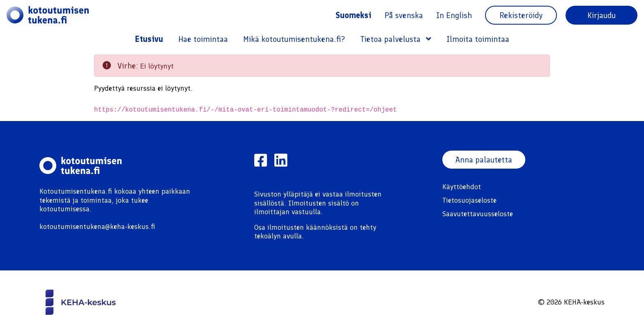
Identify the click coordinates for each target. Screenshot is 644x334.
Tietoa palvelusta (396, 39)
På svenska (404, 15)
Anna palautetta (484, 160)
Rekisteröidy (521, 15)
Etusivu (149, 39)
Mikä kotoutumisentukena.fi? (294, 39)
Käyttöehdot (462, 187)
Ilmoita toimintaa (478, 39)
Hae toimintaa (203, 39)
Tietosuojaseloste (469, 200)
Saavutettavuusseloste (478, 214)
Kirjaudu (601, 15)
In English (454, 15)
